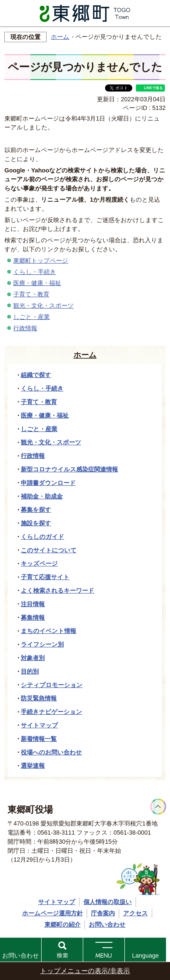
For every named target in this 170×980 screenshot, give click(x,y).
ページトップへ (158, 807)
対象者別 (33, 658)
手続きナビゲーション (51, 712)
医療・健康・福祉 (37, 283)
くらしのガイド (42, 537)
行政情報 (25, 328)
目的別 (30, 671)
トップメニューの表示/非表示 (85, 971)
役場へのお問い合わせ (51, 752)
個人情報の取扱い (108, 902)
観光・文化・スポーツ (43, 306)
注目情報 (33, 604)
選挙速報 (33, 766)
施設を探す (36, 523)
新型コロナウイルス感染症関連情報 (69, 469)
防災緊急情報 (39, 698)
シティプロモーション (52, 685)
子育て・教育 (31, 294)
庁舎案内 (103, 913)
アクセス (135, 913)
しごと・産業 (32, 317)
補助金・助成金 (42, 496)
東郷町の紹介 (63, 924)
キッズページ (39, 563)
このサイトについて (49, 550)
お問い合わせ (21, 956)
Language (146, 956)
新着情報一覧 (39, 739)
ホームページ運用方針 (52, 913)
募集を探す (36, 510)
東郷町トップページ (41, 261)
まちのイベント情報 (48, 631)
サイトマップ (39, 725)
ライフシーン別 (42, 644)
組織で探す (36, 375)
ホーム (60, 37)
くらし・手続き (35, 272)
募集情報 (33, 618)
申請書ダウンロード (48, 483)
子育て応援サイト (45, 577)
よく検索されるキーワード (58, 591)
